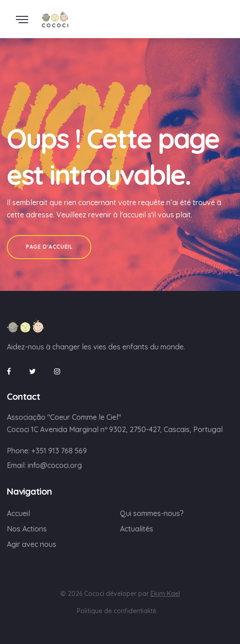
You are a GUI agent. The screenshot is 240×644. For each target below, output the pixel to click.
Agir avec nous (32, 544)
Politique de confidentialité (117, 611)
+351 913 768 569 (59, 451)
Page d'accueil (49, 247)
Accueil (18, 513)
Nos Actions (27, 529)
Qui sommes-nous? (152, 513)
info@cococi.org (55, 465)
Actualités (137, 529)
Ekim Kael (165, 594)
